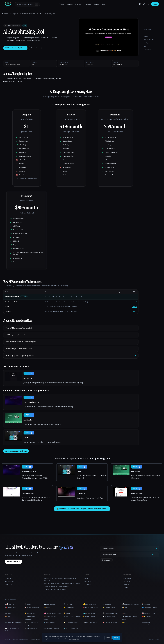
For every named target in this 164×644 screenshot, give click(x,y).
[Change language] (144, 4)
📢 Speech (28, 604)
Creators (96, 4)
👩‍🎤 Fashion (67, 613)
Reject (108, 638)
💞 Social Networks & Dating (52, 613)
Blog (103, 4)
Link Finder (9, 311)
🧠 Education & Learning (110, 622)
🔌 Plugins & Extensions (90, 622)
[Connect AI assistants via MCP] (130, 549)
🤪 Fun (124, 622)
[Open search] (27, 4)
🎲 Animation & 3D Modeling (131, 604)
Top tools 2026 (9, 581)
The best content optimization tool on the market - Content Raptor (145, 499)
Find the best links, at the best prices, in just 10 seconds (42, 424)
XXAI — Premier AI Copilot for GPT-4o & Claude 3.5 (42, 442)
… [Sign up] (149, 4)
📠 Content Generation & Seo (111, 613)
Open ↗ (134, 302)
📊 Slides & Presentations (32, 607)
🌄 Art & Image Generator (71, 622)
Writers (62, 4)
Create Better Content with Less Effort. (90, 498)
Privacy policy (75, 639)
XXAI (7, 307)
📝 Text (125, 607)
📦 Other (8, 617)
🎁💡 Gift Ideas (146, 617)
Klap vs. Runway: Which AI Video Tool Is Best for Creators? (62, 583)
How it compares (149, 40)
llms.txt (86, 578)
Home (5, 14)
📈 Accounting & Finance (149, 613)
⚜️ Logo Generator (30, 613)
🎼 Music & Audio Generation (72, 617)
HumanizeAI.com (28, 493)
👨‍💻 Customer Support (109, 607)
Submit (155, 4)
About (145, 33)
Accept (116, 638)
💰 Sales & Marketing (89, 604)
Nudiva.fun (126, 581)
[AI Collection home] (9, 4)
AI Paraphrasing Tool (12, 297)
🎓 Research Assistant (31, 628)
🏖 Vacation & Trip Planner (52, 628)
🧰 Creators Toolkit (10, 607)
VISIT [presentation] (29, 373)
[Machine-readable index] (130, 555)
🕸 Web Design (68, 604)
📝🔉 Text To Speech (109, 617)
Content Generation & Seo (30, 14)
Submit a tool (9, 584)
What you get (148, 43)
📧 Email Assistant (49, 604)
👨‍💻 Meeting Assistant (89, 613)
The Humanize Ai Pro (12, 302)
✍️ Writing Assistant (89, 617)
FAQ (145, 46)
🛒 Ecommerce (107, 604)
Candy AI (126, 584)
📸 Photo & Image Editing (71, 628)
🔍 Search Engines (49, 622)
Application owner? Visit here (16, 451)
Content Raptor (137, 493)
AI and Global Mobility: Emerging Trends (57, 586)
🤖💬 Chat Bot (9, 604)
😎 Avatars (47, 607)
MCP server (87, 584)
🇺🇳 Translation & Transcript (150, 607)
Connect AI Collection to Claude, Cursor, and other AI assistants (60, 579)
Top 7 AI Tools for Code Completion (55, 589)
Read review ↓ (35, 48)
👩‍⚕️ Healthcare (146, 604)
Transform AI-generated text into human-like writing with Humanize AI (36, 499)
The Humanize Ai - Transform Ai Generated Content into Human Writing (48, 407)
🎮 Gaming (8, 613)
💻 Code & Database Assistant (13, 622)
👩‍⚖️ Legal (125, 613)
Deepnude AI (127, 578)
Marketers (88, 4)
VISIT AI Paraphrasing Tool (15, 48)
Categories (13, 14)
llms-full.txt (87, 581)
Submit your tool (14, 562)
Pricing (146, 36)
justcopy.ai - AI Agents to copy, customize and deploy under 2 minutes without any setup (53, 383)
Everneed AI (81, 494)
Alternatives (147, 50)
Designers (70, 4)
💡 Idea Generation (69, 607)
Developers (79, 4)
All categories (9, 578)
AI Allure (126, 587)
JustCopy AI (28, 378)
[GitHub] (140, 4)
